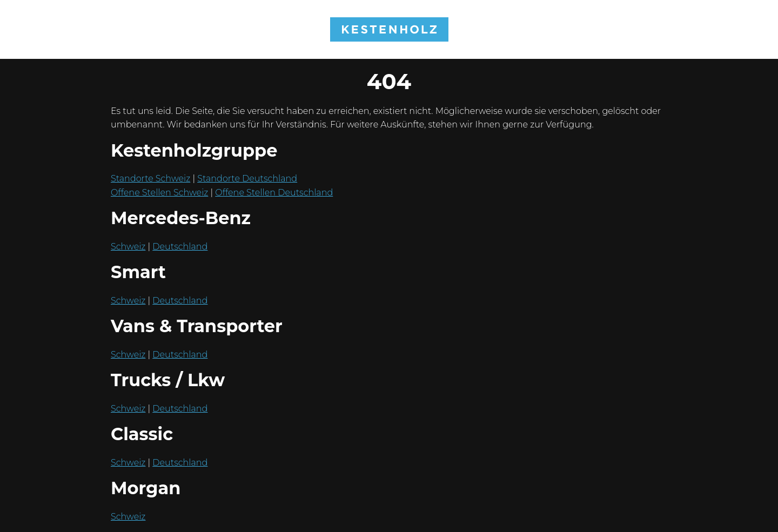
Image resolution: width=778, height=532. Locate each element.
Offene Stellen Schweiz (159, 193)
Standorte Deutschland (247, 179)
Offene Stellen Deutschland (274, 193)
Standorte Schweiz (150, 179)
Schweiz (128, 247)
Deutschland (180, 247)
